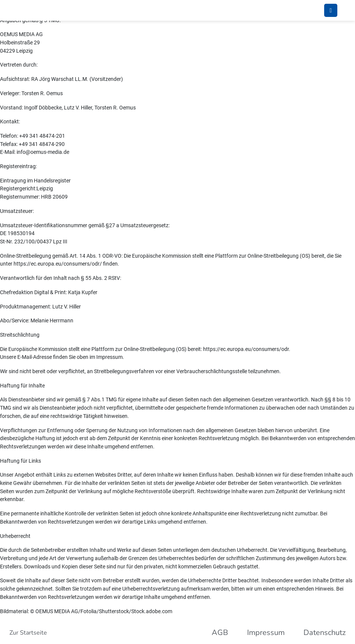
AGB (220, 633)
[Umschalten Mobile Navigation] (331, 10)
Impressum (266, 633)
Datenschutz (325, 633)
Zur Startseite (28, 633)
